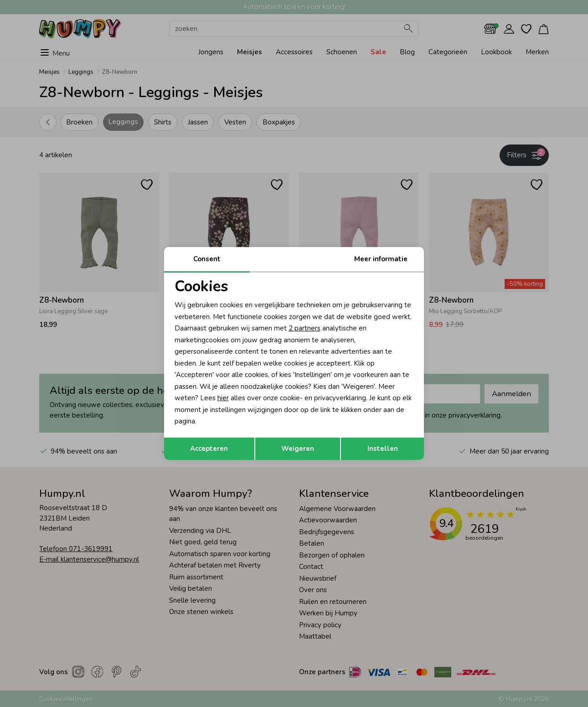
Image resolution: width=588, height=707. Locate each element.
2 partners (304, 328)
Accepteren (209, 449)
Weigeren (298, 449)
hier (223, 398)
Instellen (383, 449)
